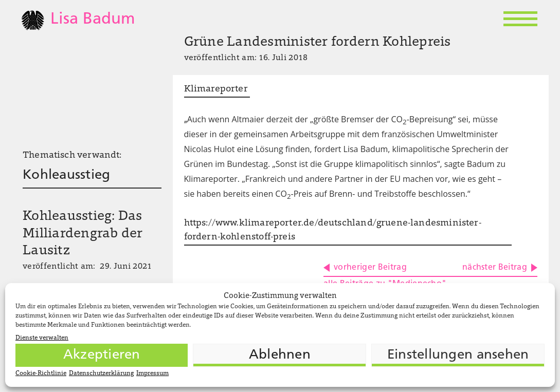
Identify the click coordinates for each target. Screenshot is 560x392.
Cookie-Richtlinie (41, 374)
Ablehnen (280, 355)
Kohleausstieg (66, 175)
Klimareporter (217, 89)
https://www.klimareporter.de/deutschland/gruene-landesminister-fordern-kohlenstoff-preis (333, 230)
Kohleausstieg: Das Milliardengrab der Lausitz (83, 234)
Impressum (152, 374)
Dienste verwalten (42, 338)
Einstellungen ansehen (458, 355)
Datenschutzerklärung (101, 374)
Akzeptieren (102, 355)
